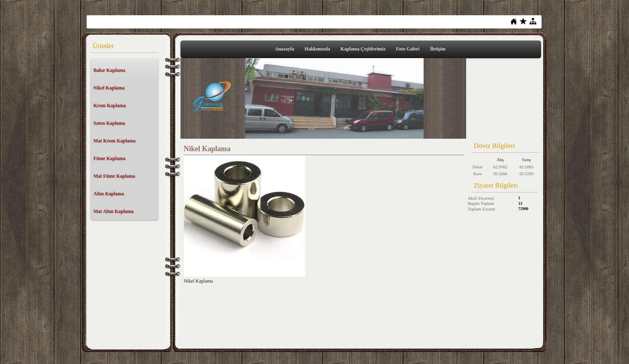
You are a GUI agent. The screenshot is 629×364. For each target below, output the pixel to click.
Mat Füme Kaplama (114, 176)
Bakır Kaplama (109, 70)
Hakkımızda (317, 49)
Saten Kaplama (109, 123)
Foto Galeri (408, 49)
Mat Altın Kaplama (114, 211)
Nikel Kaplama (109, 88)
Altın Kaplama (109, 194)
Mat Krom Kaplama (115, 141)
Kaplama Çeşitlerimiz (363, 49)
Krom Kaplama (110, 105)
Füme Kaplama (110, 158)
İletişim (438, 49)
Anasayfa (284, 49)
